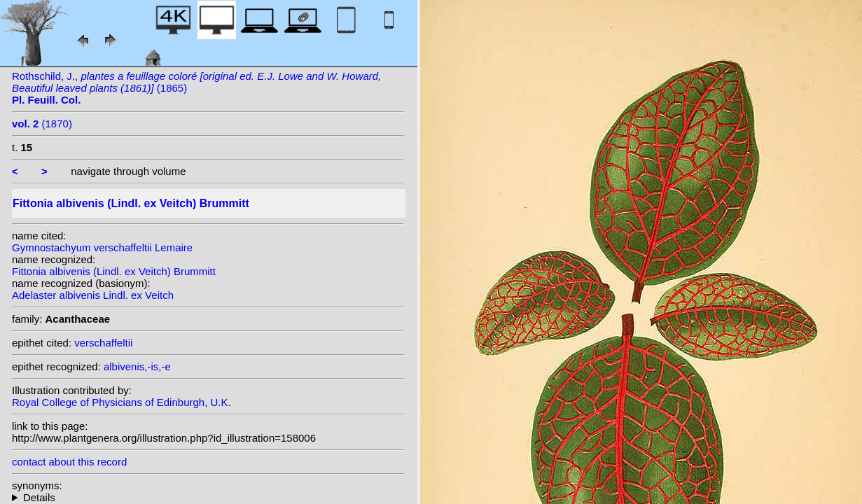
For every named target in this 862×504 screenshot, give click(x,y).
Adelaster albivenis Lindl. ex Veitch (93, 295)
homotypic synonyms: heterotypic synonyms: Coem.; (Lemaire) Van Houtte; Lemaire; (208, 497)
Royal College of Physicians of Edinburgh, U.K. (121, 402)
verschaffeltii (103, 343)
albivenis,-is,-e (137, 366)
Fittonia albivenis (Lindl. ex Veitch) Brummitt (114, 271)
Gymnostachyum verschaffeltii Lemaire (102, 247)
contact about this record (69, 462)
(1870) (42, 124)
